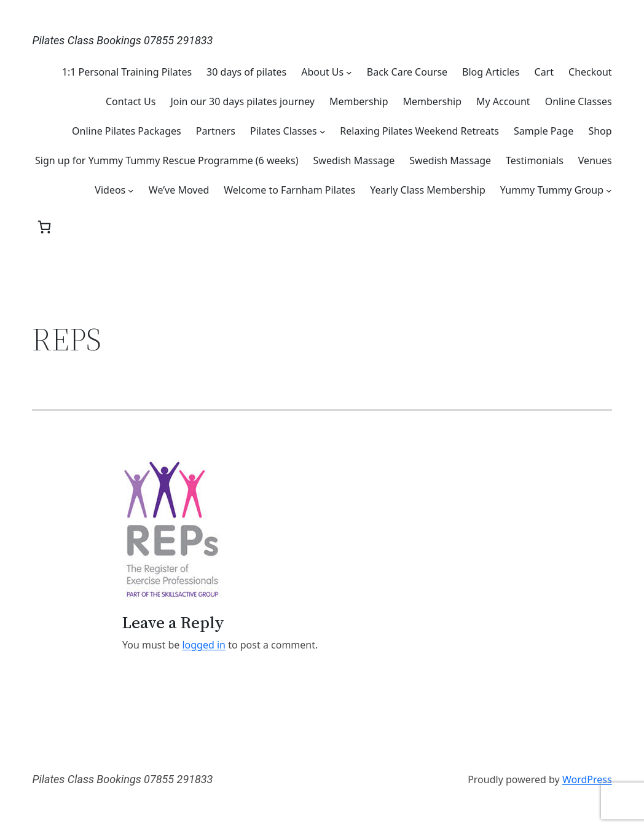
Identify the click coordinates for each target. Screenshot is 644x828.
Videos (110, 190)
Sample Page (544, 131)
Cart (544, 72)
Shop (600, 131)
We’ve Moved (179, 190)
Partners (216, 131)
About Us (322, 72)
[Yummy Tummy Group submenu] (609, 190)
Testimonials (535, 160)
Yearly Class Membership (428, 190)
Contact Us (131, 101)
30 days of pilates (246, 72)
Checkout (590, 72)
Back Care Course (407, 72)
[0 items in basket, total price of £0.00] (44, 227)
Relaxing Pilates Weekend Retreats (419, 131)
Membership (359, 101)
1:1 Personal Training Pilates (127, 72)
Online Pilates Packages (127, 131)
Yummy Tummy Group (552, 190)
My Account (503, 101)
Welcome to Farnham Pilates (289, 190)
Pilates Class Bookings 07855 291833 (122, 40)
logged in (204, 645)
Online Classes (579, 101)
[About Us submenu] (349, 72)
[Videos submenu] (131, 190)
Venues (595, 160)
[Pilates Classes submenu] (323, 131)
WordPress (587, 779)
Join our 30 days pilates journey (242, 101)
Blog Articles (491, 72)
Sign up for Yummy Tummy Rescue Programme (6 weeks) (167, 160)
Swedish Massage (354, 160)
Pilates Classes (284, 131)
